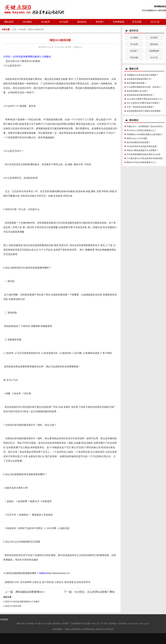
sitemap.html (133, 624)
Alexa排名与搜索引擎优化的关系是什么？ (145, 99)
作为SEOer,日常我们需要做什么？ (142, 130)
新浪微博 (25, 57)
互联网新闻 (119, 22)
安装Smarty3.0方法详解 (137, 138)
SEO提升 (45, 22)
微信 (48, 57)
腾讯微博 (35, 57)
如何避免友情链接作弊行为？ (140, 79)
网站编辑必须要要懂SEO (30, 592)
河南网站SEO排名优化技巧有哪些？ (143, 75)
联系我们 (113, 624)
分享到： (8, 57)
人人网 (43, 57)
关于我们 (104, 624)
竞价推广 (100, 22)
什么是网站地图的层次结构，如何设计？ (145, 87)
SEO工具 (155, 22)
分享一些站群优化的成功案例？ (141, 107)
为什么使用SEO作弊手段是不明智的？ (144, 103)
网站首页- (21, 624)
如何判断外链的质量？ (137, 83)
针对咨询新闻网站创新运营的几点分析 (144, 154)
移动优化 (82, 22)
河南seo (43, 573)
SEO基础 (27, 22)
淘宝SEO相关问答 (36, 29)
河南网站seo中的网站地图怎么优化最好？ (145, 134)
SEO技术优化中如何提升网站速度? (142, 146)
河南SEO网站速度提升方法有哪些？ (143, 150)
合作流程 (122, 624)
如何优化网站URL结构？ (138, 91)
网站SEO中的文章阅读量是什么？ (142, 162)
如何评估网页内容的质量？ (139, 142)
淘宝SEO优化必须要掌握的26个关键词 (22, 602)
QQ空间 (17, 57)
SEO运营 (64, 22)
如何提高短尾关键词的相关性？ (141, 95)
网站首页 (9, 22)
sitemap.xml (144, 624)
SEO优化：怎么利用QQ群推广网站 (95, 592)
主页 (14, 29)
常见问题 (137, 22)
